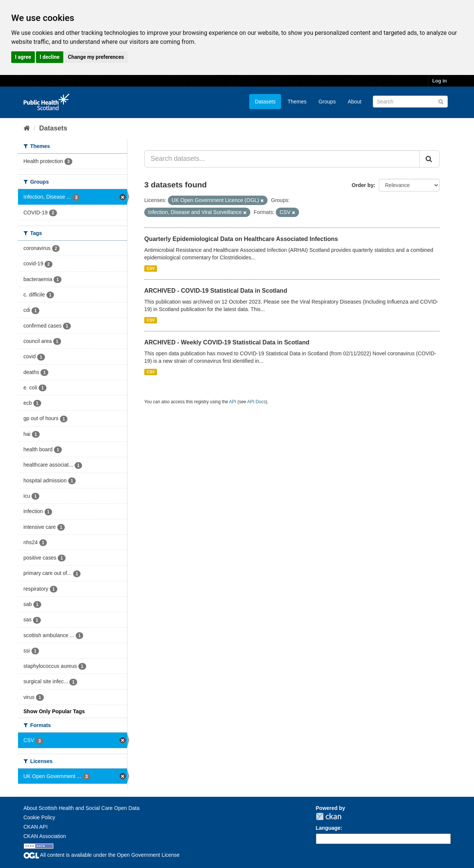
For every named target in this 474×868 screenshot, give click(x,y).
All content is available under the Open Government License (102, 855)
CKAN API (36, 827)
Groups (327, 102)
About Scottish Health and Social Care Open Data (82, 808)
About (355, 102)
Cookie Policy (40, 817)
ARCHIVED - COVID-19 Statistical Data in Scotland (216, 291)
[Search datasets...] (282, 159)
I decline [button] (50, 57)
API (233, 402)
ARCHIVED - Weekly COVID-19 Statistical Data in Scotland (227, 342)
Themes (297, 102)
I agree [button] (23, 57)
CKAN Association (45, 836)
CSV (151, 268)
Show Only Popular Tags (54, 711)
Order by (363, 185)
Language (328, 828)
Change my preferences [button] (96, 57)
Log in (440, 81)
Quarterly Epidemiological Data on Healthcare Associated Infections (241, 239)
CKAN (329, 816)
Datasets (265, 102)
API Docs (257, 402)
